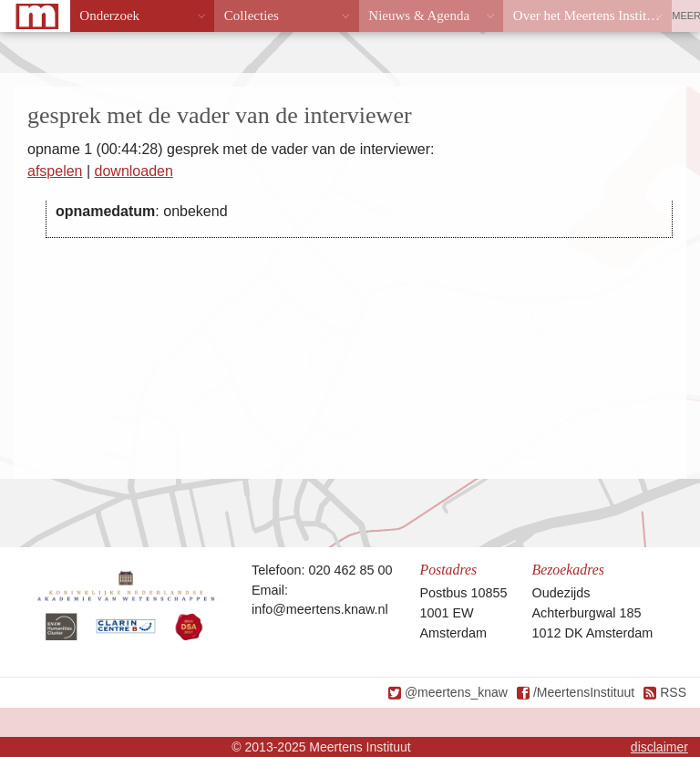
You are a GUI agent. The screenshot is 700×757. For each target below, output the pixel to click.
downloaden (134, 171)
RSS (673, 692)
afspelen (55, 171)
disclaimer (659, 747)
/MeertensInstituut (584, 692)
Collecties (252, 16)
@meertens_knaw (456, 692)
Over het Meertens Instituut (588, 16)
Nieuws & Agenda (419, 16)
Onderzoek (109, 16)
